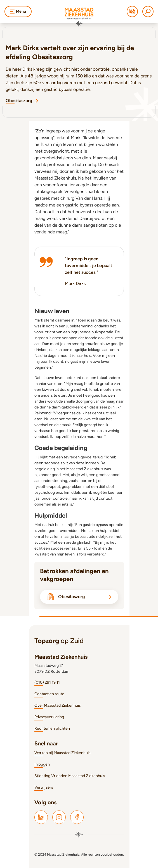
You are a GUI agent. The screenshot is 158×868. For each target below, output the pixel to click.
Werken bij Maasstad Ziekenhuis (63, 753)
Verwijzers (44, 787)
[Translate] (132, 12)
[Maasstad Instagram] (59, 817)
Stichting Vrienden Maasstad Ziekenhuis (70, 776)
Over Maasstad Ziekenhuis (58, 705)
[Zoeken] (148, 12)
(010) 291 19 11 (47, 682)
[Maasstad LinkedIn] (41, 817)
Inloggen (42, 764)
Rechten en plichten (52, 728)
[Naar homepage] (79, 17)
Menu (18, 11)
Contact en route (49, 694)
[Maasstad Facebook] (77, 817)
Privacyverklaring (49, 717)
